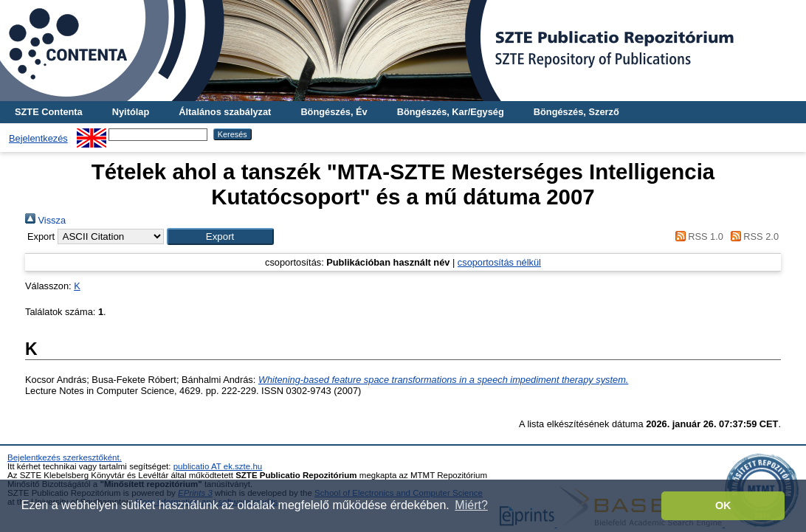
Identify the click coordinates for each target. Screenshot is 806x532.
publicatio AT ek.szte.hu (218, 466)
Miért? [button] (471, 505)
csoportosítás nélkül (499, 262)
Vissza (45, 220)
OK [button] (723, 505)
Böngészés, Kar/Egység (451, 112)
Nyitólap (131, 112)
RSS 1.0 (697, 236)
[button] (220, 236)
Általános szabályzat (225, 112)
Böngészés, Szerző (576, 112)
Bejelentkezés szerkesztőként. (65, 457)
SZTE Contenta (49, 112)
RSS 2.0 (752, 236)
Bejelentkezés (38, 138)
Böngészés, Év (334, 112)
